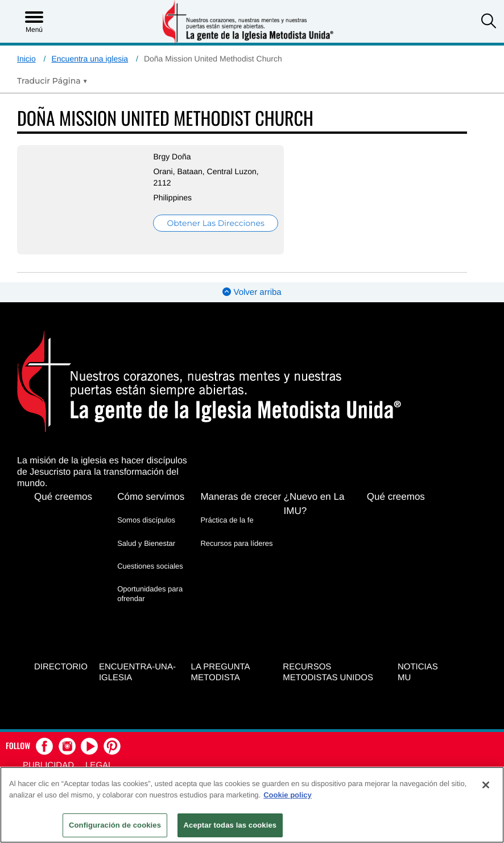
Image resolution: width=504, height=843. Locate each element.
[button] (489, 22)
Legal (99, 764)
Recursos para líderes (236, 543)
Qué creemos (63, 497)
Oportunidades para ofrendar (150, 593)
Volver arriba (252, 292)
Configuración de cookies (115, 825)
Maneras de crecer (241, 497)
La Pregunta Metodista (220, 671)
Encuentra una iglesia (90, 59)
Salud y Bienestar (146, 543)
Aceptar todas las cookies (230, 825)
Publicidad (48, 764)
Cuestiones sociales (150, 566)
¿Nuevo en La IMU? (314, 504)
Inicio (26, 59)
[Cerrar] (486, 785)
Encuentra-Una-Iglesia (137, 671)
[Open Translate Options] (52, 81)
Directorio (61, 666)
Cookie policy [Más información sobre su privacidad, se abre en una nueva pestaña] (288, 795)
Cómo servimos (151, 497)
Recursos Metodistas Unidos (328, 671)
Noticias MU (418, 671)
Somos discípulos (146, 520)
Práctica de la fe (227, 520)
